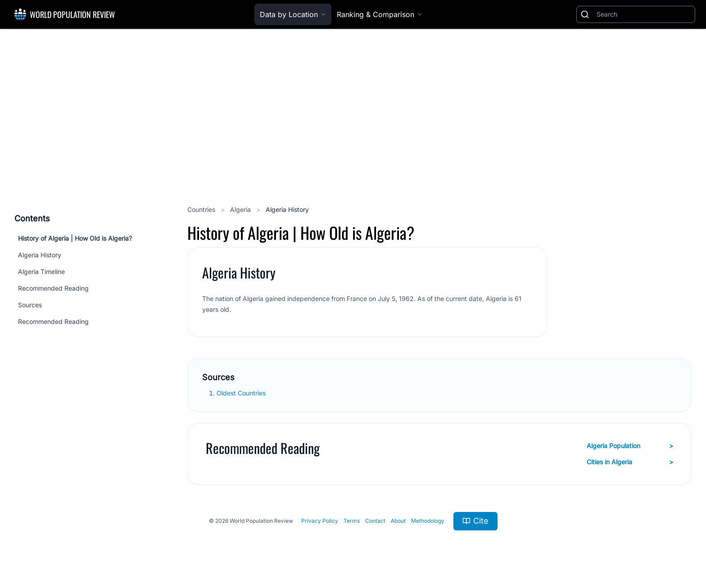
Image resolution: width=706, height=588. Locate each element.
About (398, 521)
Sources (30, 305)
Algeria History (40, 255)
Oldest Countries (242, 393)
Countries (202, 209)
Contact (375, 521)
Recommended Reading (53, 288)
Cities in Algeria (630, 462)
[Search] (644, 14)
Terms (352, 521)
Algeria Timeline (41, 272)
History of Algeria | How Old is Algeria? (75, 238)
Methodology (428, 521)
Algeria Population (630, 446)
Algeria (241, 209)
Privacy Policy (320, 521)
